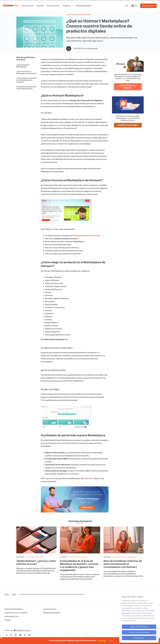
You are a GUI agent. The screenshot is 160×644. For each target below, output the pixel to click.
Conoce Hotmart (53, 6)
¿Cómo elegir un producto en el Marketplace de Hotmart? (27, 80)
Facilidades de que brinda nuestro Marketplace (26, 88)
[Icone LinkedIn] (16, 635)
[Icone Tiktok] (30, 635)
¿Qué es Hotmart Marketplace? (23, 66)
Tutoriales (40, 6)
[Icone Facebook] (6, 635)
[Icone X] (11, 635)
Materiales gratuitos (84, 6)
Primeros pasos (28, 6)
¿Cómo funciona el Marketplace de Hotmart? (26, 72)
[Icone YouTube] (20, 635)
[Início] (11, 5)
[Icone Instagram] (25, 635)
